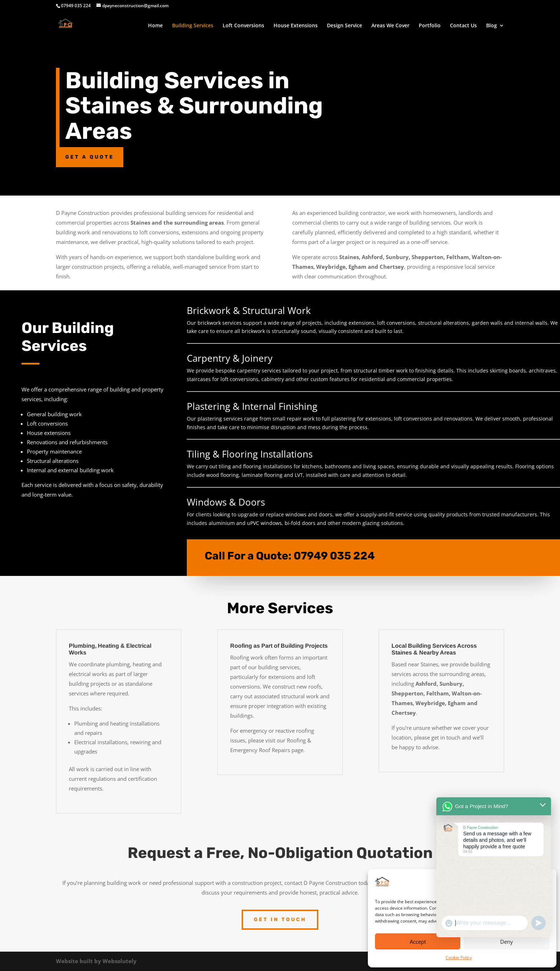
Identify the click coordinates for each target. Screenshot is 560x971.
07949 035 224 (334, 549)
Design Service (345, 26)
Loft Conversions (243, 26)
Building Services (193, 26)
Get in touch (280, 920)
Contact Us (463, 26)
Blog (492, 26)
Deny (507, 942)
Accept (418, 942)
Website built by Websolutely (96, 961)
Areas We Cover (390, 26)
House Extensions (296, 26)
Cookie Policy (459, 958)
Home (155, 26)
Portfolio (430, 26)
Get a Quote (90, 157)
